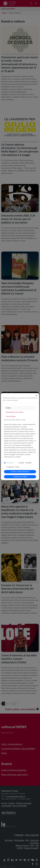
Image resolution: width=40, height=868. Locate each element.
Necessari (10, 463)
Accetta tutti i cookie (20, 477)
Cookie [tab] (8, 408)
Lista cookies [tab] (11, 416)
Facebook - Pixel (13, 467)
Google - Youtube (25, 463)
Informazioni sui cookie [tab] (14, 412)
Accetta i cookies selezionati (20, 472)
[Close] (36, 396)
